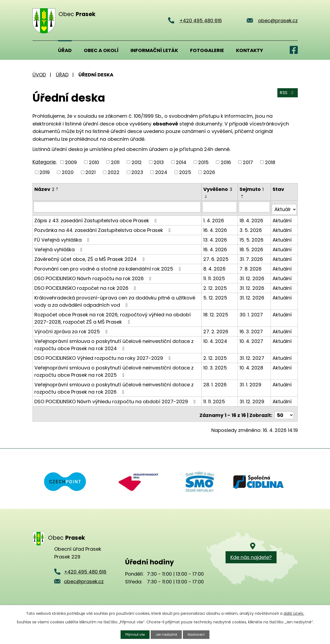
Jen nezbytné (167, 634)
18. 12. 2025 (216, 312)
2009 (71, 162)
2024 (161, 172)
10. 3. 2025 (216, 365)
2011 (115, 162)
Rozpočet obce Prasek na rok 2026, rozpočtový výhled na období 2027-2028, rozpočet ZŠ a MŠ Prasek (113, 315)
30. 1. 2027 (252, 312)
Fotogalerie (207, 50)
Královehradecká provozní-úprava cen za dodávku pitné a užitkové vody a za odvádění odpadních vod (115, 298)
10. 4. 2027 (252, 338)
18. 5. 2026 (252, 247)
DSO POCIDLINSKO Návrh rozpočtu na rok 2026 (94, 275)
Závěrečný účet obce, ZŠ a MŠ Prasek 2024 (90, 256)
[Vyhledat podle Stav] (284, 207)
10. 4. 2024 (216, 338)
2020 (68, 172)
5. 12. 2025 (216, 295)
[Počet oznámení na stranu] (284, 410)
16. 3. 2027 (252, 329)
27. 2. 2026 (216, 329)
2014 (181, 162)
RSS (286, 96)
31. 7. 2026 (252, 256)
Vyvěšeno (218, 189)
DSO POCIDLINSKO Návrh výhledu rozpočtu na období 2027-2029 (116, 399)
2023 (137, 172)
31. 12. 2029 (252, 399)
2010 (94, 162)
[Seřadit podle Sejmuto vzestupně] (243, 195)
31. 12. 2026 (252, 275)
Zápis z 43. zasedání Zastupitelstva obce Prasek (97, 218)
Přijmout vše (132, 634)
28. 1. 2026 (215, 382)
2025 (185, 172)
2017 (248, 162)
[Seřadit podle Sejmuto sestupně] (243, 197)
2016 (226, 162)
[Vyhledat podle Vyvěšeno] (220, 207)
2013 (159, 162)
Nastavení (200, 634)
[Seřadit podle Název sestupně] (57, 190)
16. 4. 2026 (216, 227)
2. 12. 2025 (216, 285)
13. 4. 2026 (216, 237)
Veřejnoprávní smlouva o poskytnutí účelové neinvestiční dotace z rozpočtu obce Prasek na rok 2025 (114, 368)
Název (44, 189)
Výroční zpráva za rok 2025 (72, 329)
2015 (203, 162)
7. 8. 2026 (251, 266)
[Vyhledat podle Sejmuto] (255, 207)
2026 (209, 172)
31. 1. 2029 (251, 382)
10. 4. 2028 (252, 365)
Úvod (39, 50)
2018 (270, 162)
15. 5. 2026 (252, 237)
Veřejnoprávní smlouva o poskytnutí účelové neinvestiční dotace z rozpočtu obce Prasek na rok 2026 (114, 385)
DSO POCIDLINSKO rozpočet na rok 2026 (86, 285)
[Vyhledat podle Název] (117, 207)
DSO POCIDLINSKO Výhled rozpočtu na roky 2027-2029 (104, 355)
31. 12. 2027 (252, 355)
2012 (137, 162)
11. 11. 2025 (215, 275)
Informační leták (154, 50)
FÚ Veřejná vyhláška (63, 237)
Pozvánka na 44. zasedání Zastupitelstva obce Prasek (104, 227)
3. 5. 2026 (251, 227)
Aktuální (282, 218)
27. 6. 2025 (216, 256)
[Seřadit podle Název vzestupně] (57, 188)
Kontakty (250, 50)
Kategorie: (45, 162)
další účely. (294, 613)
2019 (45, 172)
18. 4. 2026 (252, 218)
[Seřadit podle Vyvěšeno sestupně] (207, 197)
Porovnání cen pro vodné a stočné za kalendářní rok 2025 (109, 266)
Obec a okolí (101, 50)
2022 (114, 172)
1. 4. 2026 (214, 218)
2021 (90, 172)
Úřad (65, 50)
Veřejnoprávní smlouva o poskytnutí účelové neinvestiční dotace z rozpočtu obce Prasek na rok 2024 (114, 342)
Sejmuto (252, 189)
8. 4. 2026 (215, 266)
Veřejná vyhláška (59, 247)
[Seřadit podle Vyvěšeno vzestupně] (207, 195)
